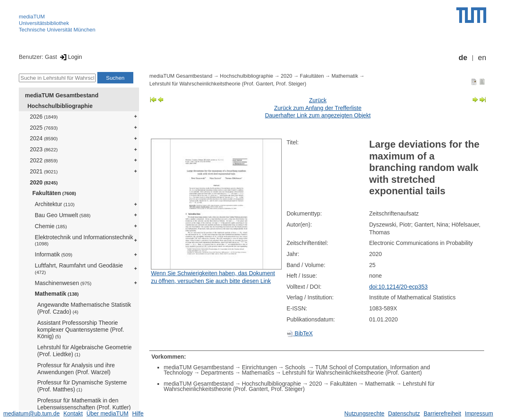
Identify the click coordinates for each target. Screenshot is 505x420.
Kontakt (73, 413)
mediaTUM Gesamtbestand (62, 95)
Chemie (51, 226)
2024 (44, 138)
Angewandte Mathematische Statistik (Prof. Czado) (84, 308)
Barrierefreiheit (442, 413)
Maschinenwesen (63, 283)
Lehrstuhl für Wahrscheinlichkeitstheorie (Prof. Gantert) (352, 373)
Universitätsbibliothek (44, 23)
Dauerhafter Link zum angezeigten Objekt (318, 115)
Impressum (479, 413)
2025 (44, 128)
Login (70, 57)
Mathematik (57, 294)
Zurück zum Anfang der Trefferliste (318, 108)
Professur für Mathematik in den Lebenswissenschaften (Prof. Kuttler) (84, 404)
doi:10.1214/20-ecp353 (398, 287)
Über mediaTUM (107, 413)
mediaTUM (32, 17)
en (482, 58)
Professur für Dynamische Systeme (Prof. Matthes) (82, 386)
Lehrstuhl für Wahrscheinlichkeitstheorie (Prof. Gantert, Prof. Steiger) (228, 84)
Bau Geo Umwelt (63, 215)
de (463, 58)
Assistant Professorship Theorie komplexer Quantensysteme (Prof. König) (81, 330)
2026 (44, 117)
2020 (44, 182)
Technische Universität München (57, 30)
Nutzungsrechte (364, 413)
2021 (44, 171)
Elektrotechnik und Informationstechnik (84, 240)
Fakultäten (54, 193)
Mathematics (258, 373)
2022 (44, 160)
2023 (44, 149)
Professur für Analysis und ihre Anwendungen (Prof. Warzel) (76, 369)
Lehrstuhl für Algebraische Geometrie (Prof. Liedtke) (84, 351)
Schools (296, 367)
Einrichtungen (259, 367)
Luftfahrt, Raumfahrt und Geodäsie (79, 268)
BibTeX (300, 333)
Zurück (318, 100)
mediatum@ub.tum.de (31, 413)
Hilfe (138, 413)
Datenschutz (404, 413)
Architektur (55, 204)
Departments (217, 373)
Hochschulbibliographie (60, 106)
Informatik (54, 254)
